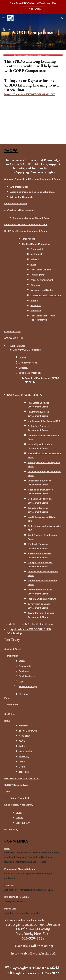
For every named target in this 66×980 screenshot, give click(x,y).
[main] (33, 32)
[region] (33, 7)
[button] (3, 18)
